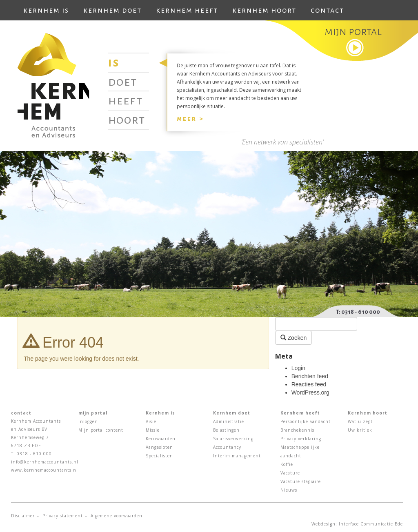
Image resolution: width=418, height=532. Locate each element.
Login (298, 368)
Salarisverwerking (233, 439)
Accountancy (227, 447)
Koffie (287, 464)
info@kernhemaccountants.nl (45, 462)
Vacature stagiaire (301, 481)
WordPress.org (310, 392)
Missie (153, 430)
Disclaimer (23, 516)
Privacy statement (63, 516)
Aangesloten (159, 447)
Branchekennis (297, 430)
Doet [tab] (123, 82)
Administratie (229, 421)
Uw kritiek (360, 430)
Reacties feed (309, 384)
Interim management (237, 456)
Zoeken (294, 338)
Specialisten (159, 456)
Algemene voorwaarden (117, 516)
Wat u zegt (360, 421)
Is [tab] (114, 62)
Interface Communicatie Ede (371, 524)
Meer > (190, 119)
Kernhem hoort (264, 10)
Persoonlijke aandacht (306, 421)
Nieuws (289, 490)
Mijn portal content (101, 430)
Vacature (290, 473)
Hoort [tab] (127, 120)
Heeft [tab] (126, 100)
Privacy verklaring (301, 439)
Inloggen (88, 421)
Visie (151, 421)
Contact (327, 10)
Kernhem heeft (187, 10)
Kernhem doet (112, 10)
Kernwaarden (161, 439)
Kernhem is (46, 10)
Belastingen (226, 430)
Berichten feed (310, 376)
